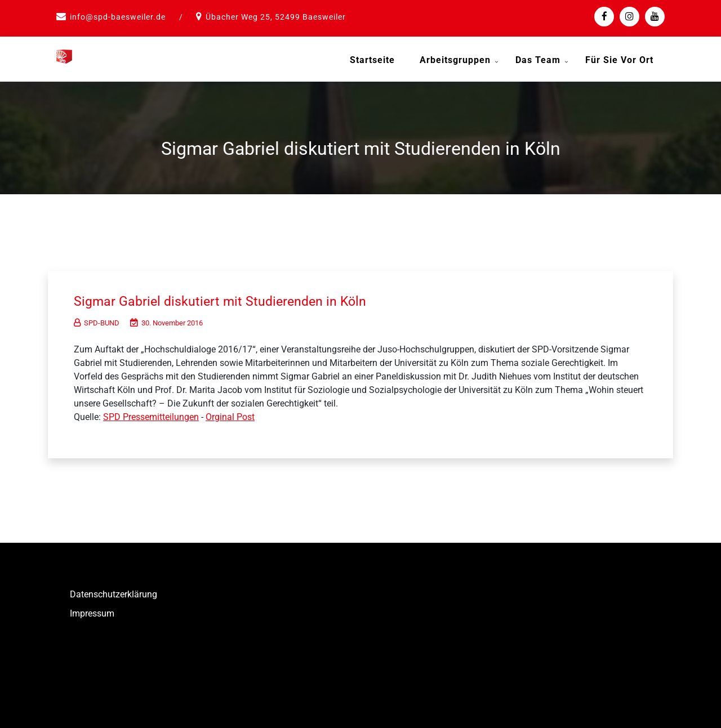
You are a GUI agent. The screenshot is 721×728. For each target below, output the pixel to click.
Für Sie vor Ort (619, 60)
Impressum (92, 609)
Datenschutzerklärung (114, 590)
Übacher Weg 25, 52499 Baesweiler (276, 17)
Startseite (372, 60)
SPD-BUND (97, 319)
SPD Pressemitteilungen (151, 413)
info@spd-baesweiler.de (118, 17)
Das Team (538, 60)
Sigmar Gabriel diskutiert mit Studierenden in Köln (235, 297)
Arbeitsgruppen (455, 60)
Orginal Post (230, 413)
